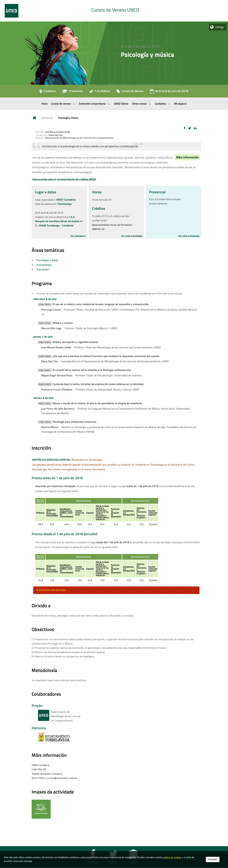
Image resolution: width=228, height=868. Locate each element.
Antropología (44, 265)
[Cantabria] (48, 92)
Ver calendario (78, 236)
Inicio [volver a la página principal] (35, 118)
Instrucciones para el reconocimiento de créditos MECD (64, 179)
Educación (43, 269)
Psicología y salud (47, 260)
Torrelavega (65, 204)
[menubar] (114, 104)
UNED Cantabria (66, 200)
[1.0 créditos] (100, 92)
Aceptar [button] (213, 859)
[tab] (114, 11)
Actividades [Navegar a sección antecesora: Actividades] (47, 118)
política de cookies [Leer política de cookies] (172, 857)
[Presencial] (72, 92)
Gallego (220, 27)
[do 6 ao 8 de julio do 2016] (169, 92)
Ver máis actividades (132, 236)
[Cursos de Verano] (130, 92)
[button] (185, 128)
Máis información (187, 157)
